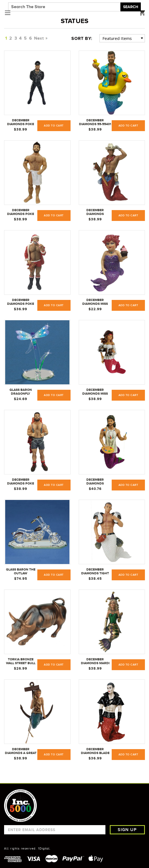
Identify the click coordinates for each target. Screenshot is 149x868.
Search (131, 7)
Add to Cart (54, 126)
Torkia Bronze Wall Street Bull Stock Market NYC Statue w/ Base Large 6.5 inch (21, 661)
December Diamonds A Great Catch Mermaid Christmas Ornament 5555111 (21, 751)
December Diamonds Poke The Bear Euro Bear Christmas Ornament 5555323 (21, 122)
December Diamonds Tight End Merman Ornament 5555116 (95, 572)
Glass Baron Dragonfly (21, 392)
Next (40, 38)
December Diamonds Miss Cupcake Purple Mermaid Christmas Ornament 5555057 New (95, 302)
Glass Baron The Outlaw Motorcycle (21, 572)
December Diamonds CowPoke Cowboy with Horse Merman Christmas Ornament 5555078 (95, 212)
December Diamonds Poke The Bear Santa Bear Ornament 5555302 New (21, 302)
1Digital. (44, 848)
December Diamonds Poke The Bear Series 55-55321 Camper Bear (21, 482)
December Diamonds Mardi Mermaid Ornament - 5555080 (95, 661)
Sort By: (82, 39)
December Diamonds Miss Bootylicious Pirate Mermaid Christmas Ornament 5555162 (95, 392)
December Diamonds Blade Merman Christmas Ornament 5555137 (95, 751)
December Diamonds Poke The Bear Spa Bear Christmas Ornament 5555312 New (21, 212)
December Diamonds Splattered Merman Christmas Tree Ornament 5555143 (95, 482)
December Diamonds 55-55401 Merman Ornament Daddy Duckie (95, 122)
